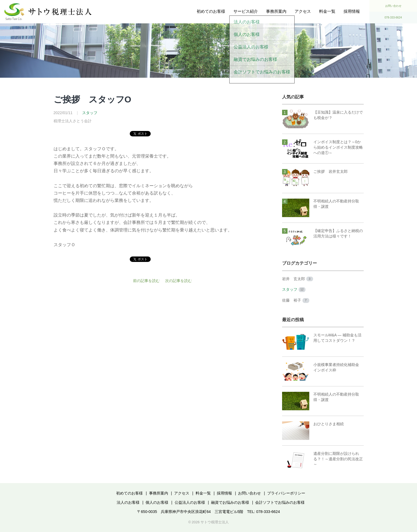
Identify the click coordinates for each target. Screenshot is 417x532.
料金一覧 (327, 11)
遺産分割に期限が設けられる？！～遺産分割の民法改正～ (322, 459)
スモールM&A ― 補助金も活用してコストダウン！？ (322, 338)
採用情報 (352, 11)
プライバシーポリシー (286, 493)
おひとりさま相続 (313, 424)
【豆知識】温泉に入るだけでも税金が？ (322, 115)
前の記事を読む (146, 281)
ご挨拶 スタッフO (92, 99)
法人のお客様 (128, 502)
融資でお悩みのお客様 (230, 502)
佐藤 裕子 (296, 301)
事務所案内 (276, 11)
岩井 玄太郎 (298, 279)
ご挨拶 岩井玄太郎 (315, 172)
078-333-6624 (393, 18)
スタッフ (90, 113)
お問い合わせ (393, 6)
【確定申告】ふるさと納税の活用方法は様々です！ (322, 234)
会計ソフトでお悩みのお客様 (280, 502)
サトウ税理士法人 (215, 522)
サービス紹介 (246, 11)
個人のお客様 (157, 502)
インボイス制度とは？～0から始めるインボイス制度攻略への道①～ (322, 147)
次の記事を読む (178, 281)
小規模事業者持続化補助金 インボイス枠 (322, 367)
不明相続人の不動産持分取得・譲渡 (321, 204)
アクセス (303, 11)
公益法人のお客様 (190, 502)
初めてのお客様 (211, 11)
